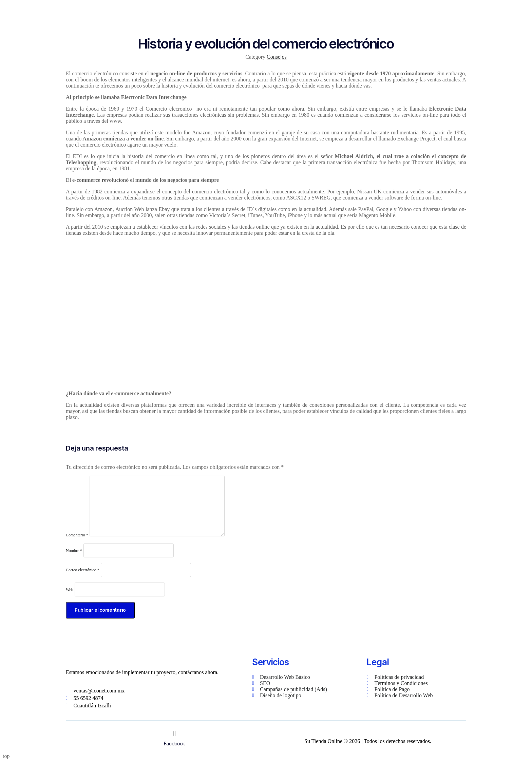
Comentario (77, 535)
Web (70, 590)
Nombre (74, 551)
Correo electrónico (83, 570)
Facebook (174, 744)
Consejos (277, 57)
